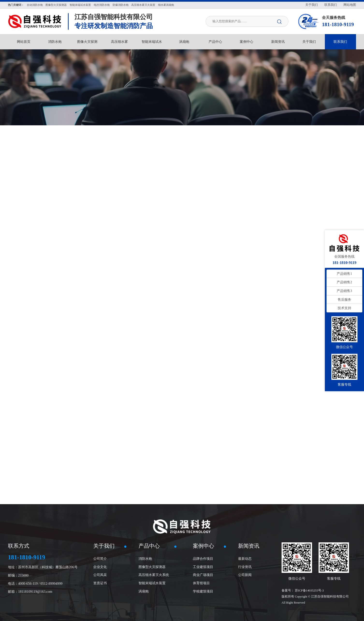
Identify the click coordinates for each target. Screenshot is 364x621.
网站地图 (350, 5)
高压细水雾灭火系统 (154, 575)
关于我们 (312, 5)
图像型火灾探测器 (152, 567)
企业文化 (100, 567)
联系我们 (331, 5)
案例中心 (247, 42)
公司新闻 (245, 575)
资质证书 (100, 583)
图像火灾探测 (87, 42)
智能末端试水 (152, 42)
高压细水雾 (119, 42)
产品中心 (215, 42)
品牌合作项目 (203, 559)
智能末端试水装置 (152, 583)
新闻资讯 (278, 42)
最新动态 (245, 559)
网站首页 (24, 42)
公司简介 (100, 559)
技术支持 (344, 308)
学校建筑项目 (203, 591)
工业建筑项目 (203, 567)
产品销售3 (344, 291)
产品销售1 (344, 274)
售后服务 (344, 299)
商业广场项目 (203, 575)
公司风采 (100, 575)
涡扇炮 (184, 42)
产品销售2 (344, 282)
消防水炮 (55, 42)
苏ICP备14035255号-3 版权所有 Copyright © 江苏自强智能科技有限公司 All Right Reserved (315, 597)
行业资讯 (245, 567)
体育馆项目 (201, 583)
